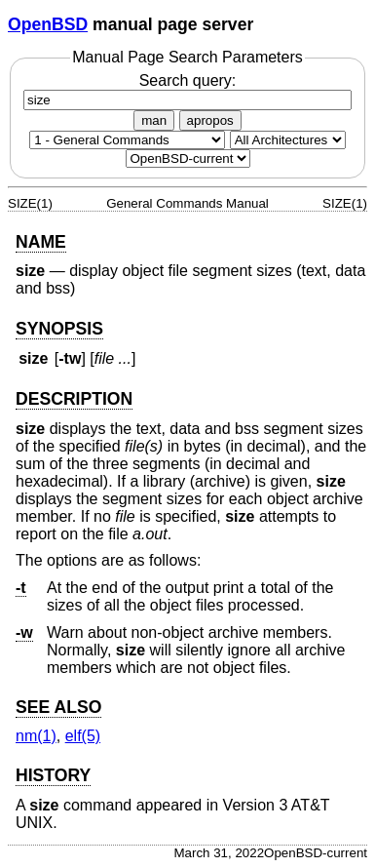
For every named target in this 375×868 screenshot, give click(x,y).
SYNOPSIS (59, 329)
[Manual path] (188, 158)
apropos (210, 120)
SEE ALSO (58, 707)
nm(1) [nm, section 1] (36, 736)
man (154, 120)
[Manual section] (127, 140)
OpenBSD (48, 24)
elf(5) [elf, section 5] (83, 736)
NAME (41, 242)
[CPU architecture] (288, 140)
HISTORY (53, 775)
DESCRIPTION (74, 399)
